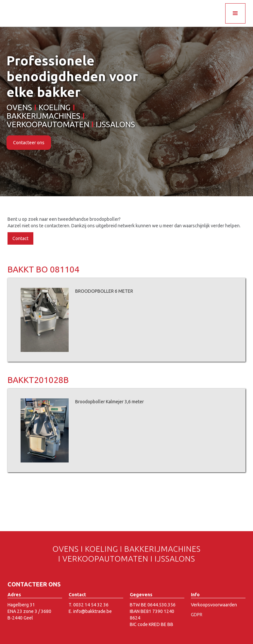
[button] (235, 13)
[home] (44, 7)
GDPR (197, 615)
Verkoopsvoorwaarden (214, 605)
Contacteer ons (29, 143)
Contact (20, 238)
